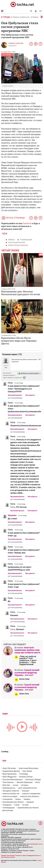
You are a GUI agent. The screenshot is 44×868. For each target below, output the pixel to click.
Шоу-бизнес (7, 55)
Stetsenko (12, 515)
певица (11, 240)
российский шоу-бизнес (13, 802)
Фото (38, 782)
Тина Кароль (8, 782)
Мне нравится (30, 395)
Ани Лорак (27, 771)
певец (18, 799)
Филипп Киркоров (25, 782)
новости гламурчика (31, 794)
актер (16, 785)
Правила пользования (8, 856)
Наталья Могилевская (12, 780)
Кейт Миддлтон (10, 777)
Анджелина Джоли (11, 771)
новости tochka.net (11, 794)
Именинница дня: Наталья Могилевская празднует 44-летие (21, 293)
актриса (25, 785)
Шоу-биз (6, 785)
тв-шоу (25, 805)
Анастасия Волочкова (29, 768)
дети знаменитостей (27, 788)
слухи (17, 805)
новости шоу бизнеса (30, 796)
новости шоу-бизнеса (18, 245)
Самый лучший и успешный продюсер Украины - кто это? (27, 673)
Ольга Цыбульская (16, 242)
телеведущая (26, 240)
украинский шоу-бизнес (28, 808)
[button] (36, 11)
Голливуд (24, 774)
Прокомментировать (15, 395)
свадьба (30, 802)
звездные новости (11, 791)
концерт (26, 791)
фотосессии (8, 810)
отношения (8, 799)
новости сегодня (10, 796)
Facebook (27, 223)
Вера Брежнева (10, 774)
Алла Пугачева (9, 768)
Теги (4, 761)
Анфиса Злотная (16, 43)
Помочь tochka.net (21, 17)
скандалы (7, 805)
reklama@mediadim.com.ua (34, 844)
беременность (9, 788)
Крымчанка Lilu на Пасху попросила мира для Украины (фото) (19, 341)
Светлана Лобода (33, 780)
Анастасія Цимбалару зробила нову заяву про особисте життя (27, 650)
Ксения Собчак (26, 777)
